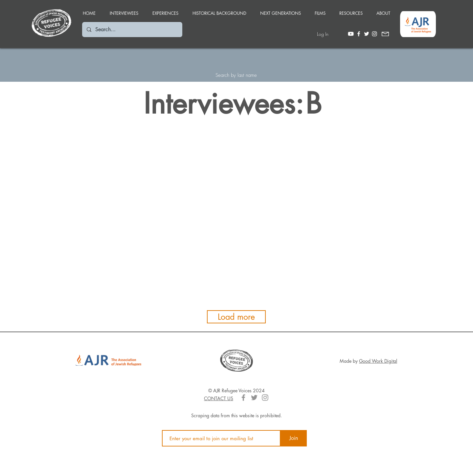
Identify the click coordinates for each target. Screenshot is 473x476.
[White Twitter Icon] (367, 34)
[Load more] (236, 317)
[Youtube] (351, 34)
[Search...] (132, 30)
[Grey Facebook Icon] (243, 398)
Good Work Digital (378, 361)
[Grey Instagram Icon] (265, 398)
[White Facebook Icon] (359, 34)
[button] (165, 10)
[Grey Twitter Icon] (254, 398)
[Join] (294, 438)
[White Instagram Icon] (374, 34)
